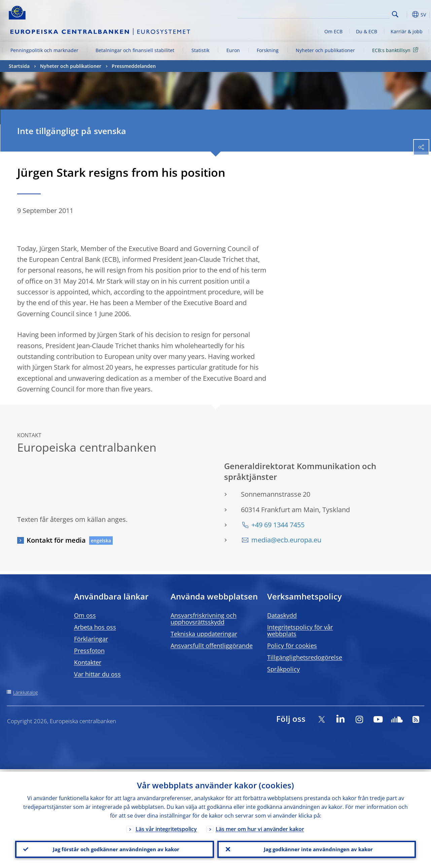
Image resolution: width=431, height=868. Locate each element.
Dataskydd (282, 615)
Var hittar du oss (97, 674)
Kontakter (88, 662)
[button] (406, 14)
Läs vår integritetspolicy (166, 827)
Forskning (268, 50)
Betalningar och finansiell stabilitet (135, 50)
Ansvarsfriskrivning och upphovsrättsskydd (204, 619)
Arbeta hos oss (95, 627)
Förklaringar (91, 639)
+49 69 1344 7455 (278, 525)
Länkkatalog (25, 692)
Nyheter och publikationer (325, 50)
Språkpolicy (283, 669)
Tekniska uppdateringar (204, 634)
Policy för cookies (292, 646)
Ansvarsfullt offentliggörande (212, 646)
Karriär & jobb (407, 31)
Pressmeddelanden (134, 66)
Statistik (200, 50)
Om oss (85, 615)
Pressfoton (89, 651)
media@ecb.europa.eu (286, 540)
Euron (233, 50)
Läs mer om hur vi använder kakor (260, 827)
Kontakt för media (56, 540)
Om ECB (333, 31)
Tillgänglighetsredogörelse (305, 657)
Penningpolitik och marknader (44, 50)
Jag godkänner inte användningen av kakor (317, 848)
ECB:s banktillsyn (396, 50)
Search (395, 14)
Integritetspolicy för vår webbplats (300, 630)
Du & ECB (367, 31)
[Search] (356, 13)
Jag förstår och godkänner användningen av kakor (114, 848)
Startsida (19, 66)
